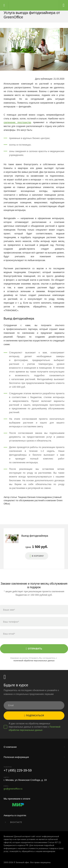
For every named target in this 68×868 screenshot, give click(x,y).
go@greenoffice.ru (13, 789)
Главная (30, 5)
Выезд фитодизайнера (35, 536)
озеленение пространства (17, 122)
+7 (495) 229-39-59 (18, 770)
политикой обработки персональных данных (34, 661)
